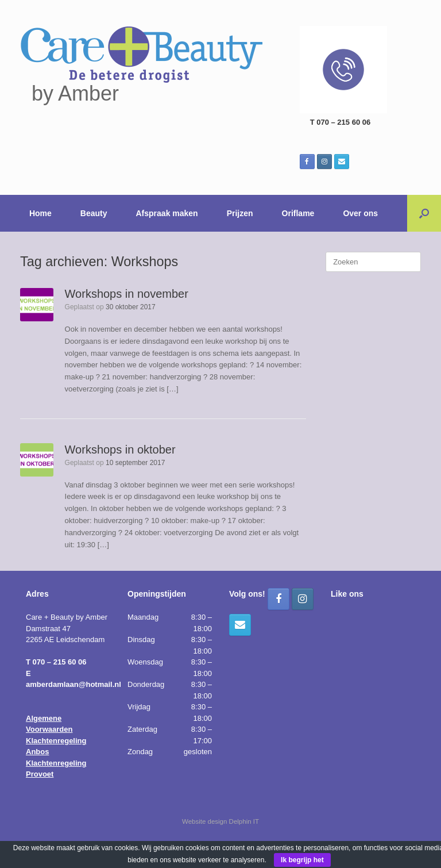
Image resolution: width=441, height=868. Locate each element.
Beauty (94, 213)
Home (40, 213)
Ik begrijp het (302, 860)
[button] (424, 213)
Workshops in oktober (120, 450)
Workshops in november (127, 294)
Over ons (360, 213)
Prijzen (240, 213)
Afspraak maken (167, 213)
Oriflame (298, 213)
